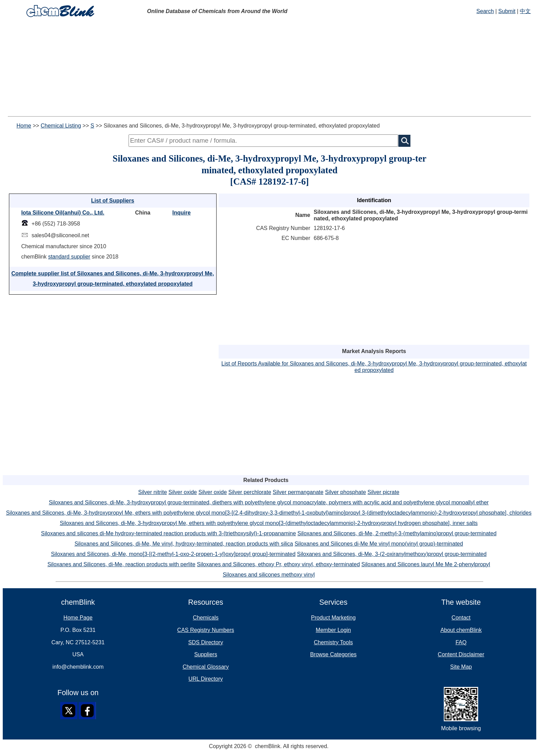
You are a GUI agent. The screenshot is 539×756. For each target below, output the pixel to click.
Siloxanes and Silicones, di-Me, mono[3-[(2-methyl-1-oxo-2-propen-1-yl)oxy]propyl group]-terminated (173, 554)
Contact (461, 618)
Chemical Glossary (206, 667)
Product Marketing (333, 618)
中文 (525, 11)
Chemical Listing (61, 126)
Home (24, 126)
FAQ (461, 642)
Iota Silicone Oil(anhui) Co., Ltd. (63, 213)
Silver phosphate (345, 492)
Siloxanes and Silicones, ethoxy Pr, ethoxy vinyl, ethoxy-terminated (278, 564)
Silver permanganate (298, 492)
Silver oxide (183, 492)
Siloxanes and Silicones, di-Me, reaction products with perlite (121, 564)
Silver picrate (383, 492)
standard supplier (69, 257)
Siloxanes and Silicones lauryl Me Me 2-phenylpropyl (426, 564)
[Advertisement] (269, 68)
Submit (507, 11)
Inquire (181, 213)
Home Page (78, 618)
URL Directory (206, 679)
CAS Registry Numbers (206, 630)
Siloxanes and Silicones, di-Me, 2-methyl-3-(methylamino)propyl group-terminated (397, 533)
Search (485, 11)
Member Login (333, 630)
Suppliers (206, 654)
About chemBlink (461, 630)
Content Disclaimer (461, 654)
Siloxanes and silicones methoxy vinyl (269, 575)
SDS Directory (206, 642)
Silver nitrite (153, 492)
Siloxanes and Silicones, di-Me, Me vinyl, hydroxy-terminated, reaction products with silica (184, 544)
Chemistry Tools (333, 642)
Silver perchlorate (250, 492)
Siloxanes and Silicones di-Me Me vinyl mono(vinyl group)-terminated (379, 544)
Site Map (461, 667)
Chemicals (206, 618)
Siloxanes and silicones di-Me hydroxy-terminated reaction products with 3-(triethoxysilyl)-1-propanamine (168, 533)
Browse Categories (333, 654)
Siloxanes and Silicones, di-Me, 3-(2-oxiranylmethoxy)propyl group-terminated (392, 554)
